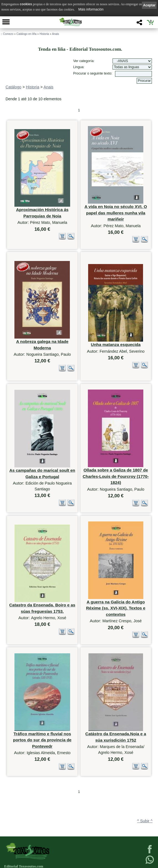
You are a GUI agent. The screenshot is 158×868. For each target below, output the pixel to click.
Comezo (8, 34)
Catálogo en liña (26, 34)
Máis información (91, 9)
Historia (44, 34)
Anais (56, 34)
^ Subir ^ (145, 792)
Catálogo (13, 87)
